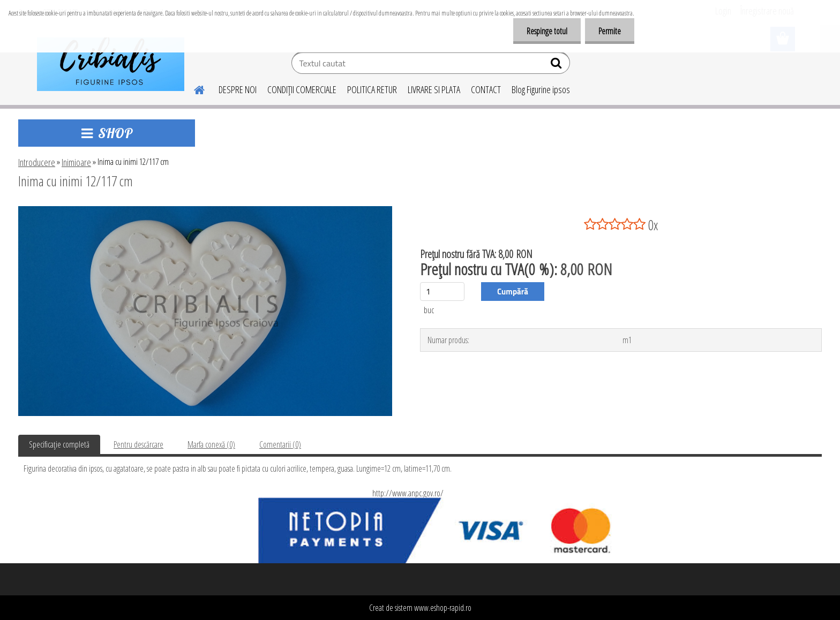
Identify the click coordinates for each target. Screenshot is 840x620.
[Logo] (111, 64)
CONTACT (486, 89)
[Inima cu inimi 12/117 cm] (205, 210)
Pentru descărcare (138, 444)
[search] (557, 65)
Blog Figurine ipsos (541, 89)
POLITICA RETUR (372, 89)
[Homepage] (193, 88)
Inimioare (76, 162)
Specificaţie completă (59, 444)
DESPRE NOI (238, 89)
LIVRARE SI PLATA (434, 89)
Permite (610, 31)
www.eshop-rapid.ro (443, 608)
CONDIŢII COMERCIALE (302, 89)
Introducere (37, 162)
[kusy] (442, 292)
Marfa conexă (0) (211, 444)
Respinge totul (547, 31)
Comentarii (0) (280, 444)
